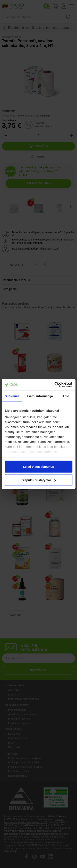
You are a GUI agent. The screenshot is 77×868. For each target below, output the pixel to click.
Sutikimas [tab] (12, 396)
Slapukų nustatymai (39, 480)
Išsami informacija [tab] (39, 396)
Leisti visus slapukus (38, 466)
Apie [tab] (66, 396)
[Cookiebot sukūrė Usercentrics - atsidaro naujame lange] (55, 385)
